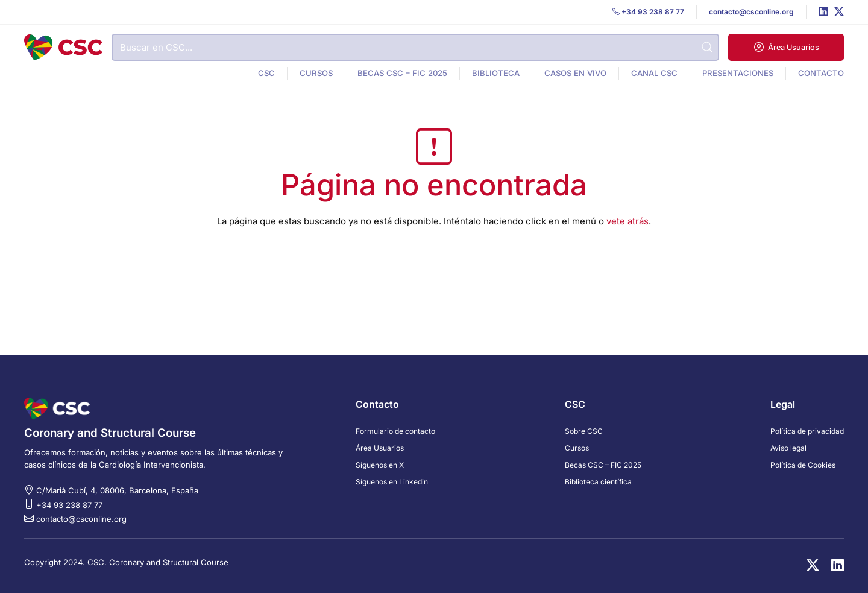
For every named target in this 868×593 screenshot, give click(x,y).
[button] (786, 47)
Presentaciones (738, 73)
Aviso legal (788, 448)
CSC (266, 73)
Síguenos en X (380, 465)
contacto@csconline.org (81, 519)
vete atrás (627, 221)
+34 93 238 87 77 (69, 505)
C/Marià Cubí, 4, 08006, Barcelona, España (117, 490)
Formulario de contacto (395, 431)
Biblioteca (496, 73)
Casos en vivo (575, 73)
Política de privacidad (807, 431)
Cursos (316, 73)
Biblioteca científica (598, 482)
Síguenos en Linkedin (392, 482)
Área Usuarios (380, 448)
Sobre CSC (584, 431)
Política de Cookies (803, 465)
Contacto (821, 73)
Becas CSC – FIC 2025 (402, 73)
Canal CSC (654, 73)
